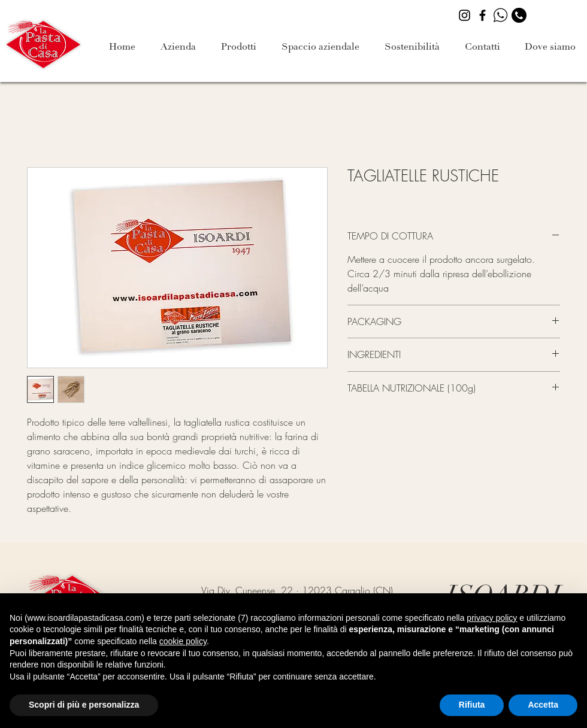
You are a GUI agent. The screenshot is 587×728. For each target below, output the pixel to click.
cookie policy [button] (183, 641)
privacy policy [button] (492, 618)
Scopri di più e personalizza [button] (84, 705)
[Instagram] (465, 15)
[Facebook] (482, 15)
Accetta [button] (543, 705)
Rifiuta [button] (472, 705)
